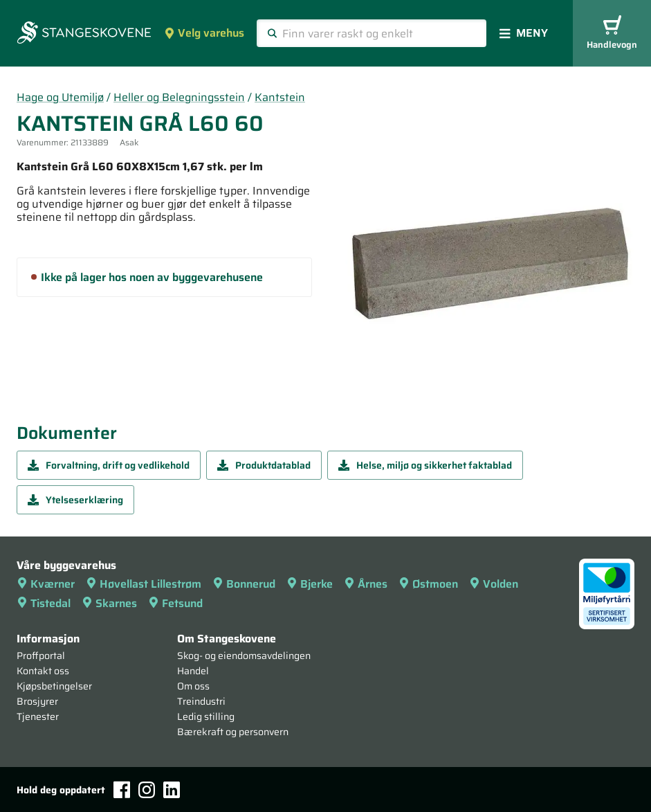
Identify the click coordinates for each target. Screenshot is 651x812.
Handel (193, 671)
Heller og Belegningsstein (179, 97)
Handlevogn (612, 34)
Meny (524, 33)
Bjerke (310, 584)
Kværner (46, 584)
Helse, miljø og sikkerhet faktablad (425, 465)
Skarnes (109, 603)
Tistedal (44, 603)
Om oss (193, 686)
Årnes (366, 584)
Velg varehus (204, 33)
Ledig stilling (206, 716)
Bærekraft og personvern (233, 732)
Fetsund (175, 603)
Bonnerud (244, 584)
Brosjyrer (37, 701)
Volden (494, 584)
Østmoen (428, 584)
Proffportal (41, 656)
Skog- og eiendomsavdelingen (244, 656)
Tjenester (38, 716)
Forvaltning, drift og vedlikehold (109, 465)
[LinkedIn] (172, 790)
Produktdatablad (264, 465)
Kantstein (280, 97)
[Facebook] (122, 790)
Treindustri (201, 701)
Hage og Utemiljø (60, 97)
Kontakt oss (43, 671)
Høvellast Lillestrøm (144, 584)
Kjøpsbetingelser (54, 686)
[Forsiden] (84, 34)
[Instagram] (147, 790)
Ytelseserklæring (75, 500)
